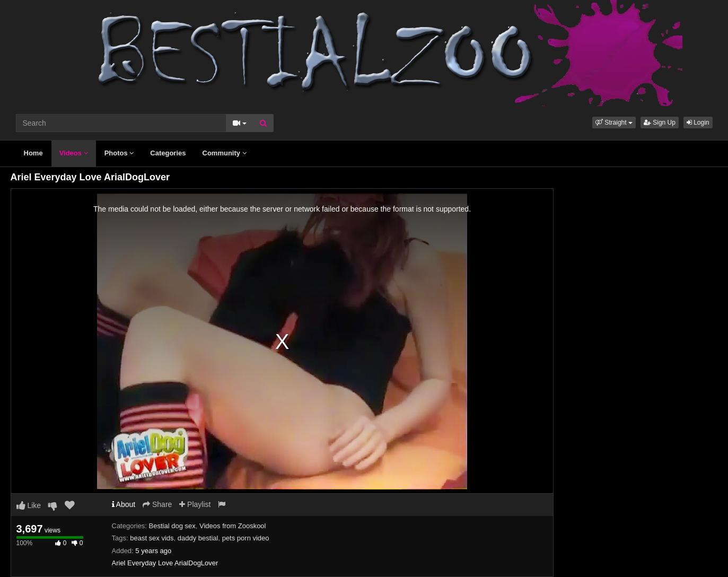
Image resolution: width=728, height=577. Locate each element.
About (124, 504)
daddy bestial (198, 538)
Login (698, 123)
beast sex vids (152, 538)
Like (29, 505)
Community (225, 153)
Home (33, 153)
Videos (74, 153)
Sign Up (660, 123)
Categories (168, 153)
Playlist (195, 504)
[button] (614, 123)
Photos (119, 153)
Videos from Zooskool (233, 526)
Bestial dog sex (172, 526)
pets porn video (246, 538)
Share (157, 504)
